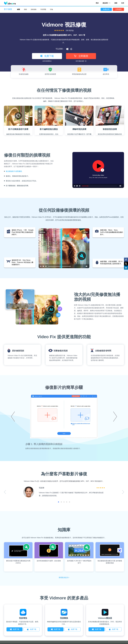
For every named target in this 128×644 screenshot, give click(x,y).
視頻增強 (23, 618)
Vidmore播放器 (105, 618)
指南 (25, 9)
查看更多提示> (64, 578)
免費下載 (47, 56)
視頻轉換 (64, 618)
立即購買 (118, 9)
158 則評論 (70, 30)
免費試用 (106, 9)
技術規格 (34, 9)
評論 (51, 9)
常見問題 (43, 9)
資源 (116, 3)
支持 (123, 3)
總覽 (18, 9)
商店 (97, 3)
